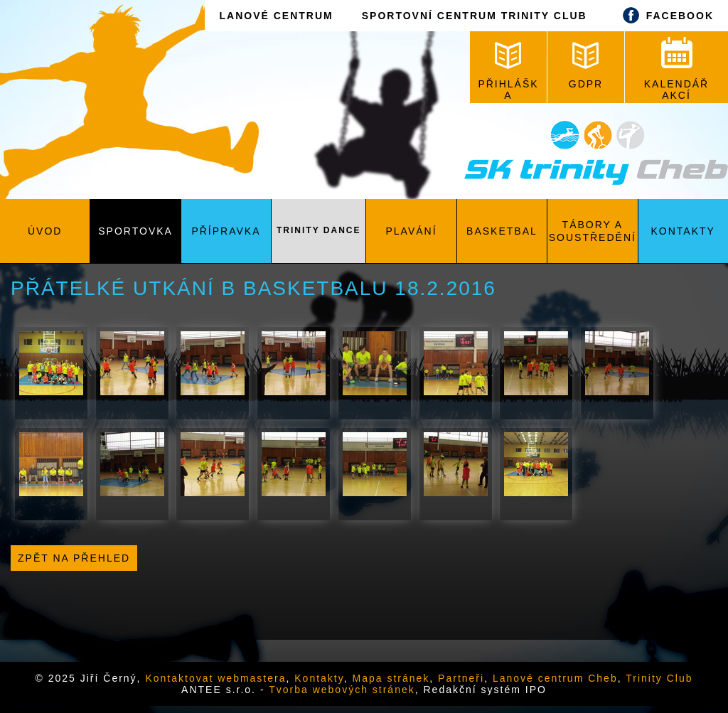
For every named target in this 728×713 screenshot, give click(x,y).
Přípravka (226, 231)
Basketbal (502, 231)
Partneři (461, 678)
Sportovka (135, 231)
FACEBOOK (665, 15)
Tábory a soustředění (593, 231)
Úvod (45, 231)
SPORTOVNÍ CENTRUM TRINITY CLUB (475, 16)
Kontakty (683, 231)
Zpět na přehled (74, 558)
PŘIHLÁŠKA (508, 71)
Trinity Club (659, 678)
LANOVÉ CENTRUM (276, 16)
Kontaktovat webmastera (215, 678)
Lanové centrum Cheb (555, 678)
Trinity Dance (318, 230)
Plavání (412, 231)
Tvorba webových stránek (342, 690)
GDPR (586, 66)
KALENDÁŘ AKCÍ (676, 69)
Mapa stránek (391, 678)
